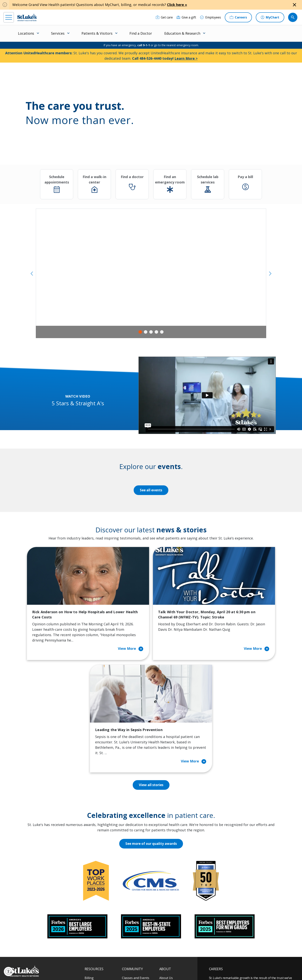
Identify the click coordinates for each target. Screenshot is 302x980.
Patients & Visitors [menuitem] (97, 33)
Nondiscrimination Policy (180, 964)
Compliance (91, 968)
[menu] (9, 17)
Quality (164, 925)
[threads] (49, 956)
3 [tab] (151, 332)
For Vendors (93, 901)
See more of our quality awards (151, 742)
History (165, 901)
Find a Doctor (141, 33)
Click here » (177, 5)
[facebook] (12, 956)
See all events (151, 490)
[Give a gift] (186, 17)
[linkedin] (37, 956)
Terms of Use (156, 964)
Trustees (166, 933)
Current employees (232, 947)
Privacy (96, 964)
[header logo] (27, 17)
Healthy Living (132, 906)
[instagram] (25, 956)
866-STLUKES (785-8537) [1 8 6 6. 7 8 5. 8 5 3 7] (41, 881)
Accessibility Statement (116, 964)
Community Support (137, 898)
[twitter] (62, 956)
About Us (166, 876)
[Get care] (164, 17)
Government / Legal (111, 968)
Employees (167, 893)
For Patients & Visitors (101, 893)
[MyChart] (270, 17)
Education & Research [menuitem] (182, 33)
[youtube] (74, 955)
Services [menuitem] (58, 33)
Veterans (91, 930)
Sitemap (130, 968)
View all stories (151, 683)
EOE (87, 964)
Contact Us (167, 885)
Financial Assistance (99, 885)
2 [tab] (146, 332)
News (163, 917)
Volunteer (129, 914)
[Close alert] (294, 5)
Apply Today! (227, 931)
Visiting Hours (95, 938)
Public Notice (138, 964)
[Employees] (210, 17)
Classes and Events (136, 876)
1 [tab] (140, 332)
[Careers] (238, 17)
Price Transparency (99, 922)
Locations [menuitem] (26, 33)
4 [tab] (156, 332)
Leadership (167, 909)
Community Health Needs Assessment (136, 887)
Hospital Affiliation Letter (98, 911)
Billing (89, 876)
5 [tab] (162, 332)
